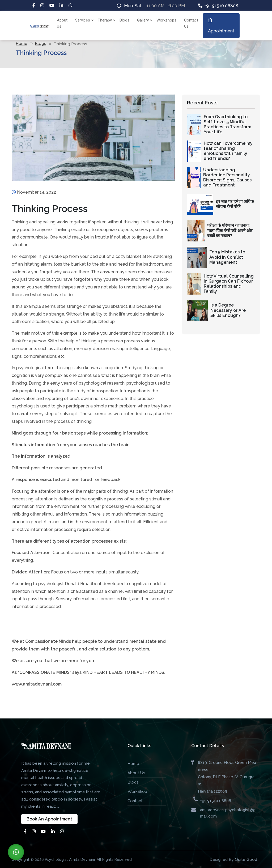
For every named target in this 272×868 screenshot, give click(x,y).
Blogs (124, 20)
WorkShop (137, 792)
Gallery (144, 20)
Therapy (105, 20)
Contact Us (191, 23)
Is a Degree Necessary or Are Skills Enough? (228, 310)
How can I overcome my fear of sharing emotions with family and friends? (228, 151)
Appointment (221, 26)
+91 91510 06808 (221, 6)
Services (83, 20)
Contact (135, 801)
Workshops (166, 20)
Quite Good (246, 860)
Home (22, 44)
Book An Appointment (49, 819)
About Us (62, 23)
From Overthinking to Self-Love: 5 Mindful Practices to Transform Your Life (228, 124)
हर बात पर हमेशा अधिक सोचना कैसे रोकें (235, 204)
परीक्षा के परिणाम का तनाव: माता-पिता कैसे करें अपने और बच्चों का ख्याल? (230, 230)
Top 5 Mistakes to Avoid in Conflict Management (227, 257)
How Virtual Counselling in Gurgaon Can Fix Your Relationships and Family (229, 284)
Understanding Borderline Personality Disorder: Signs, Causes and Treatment (227, 178)
